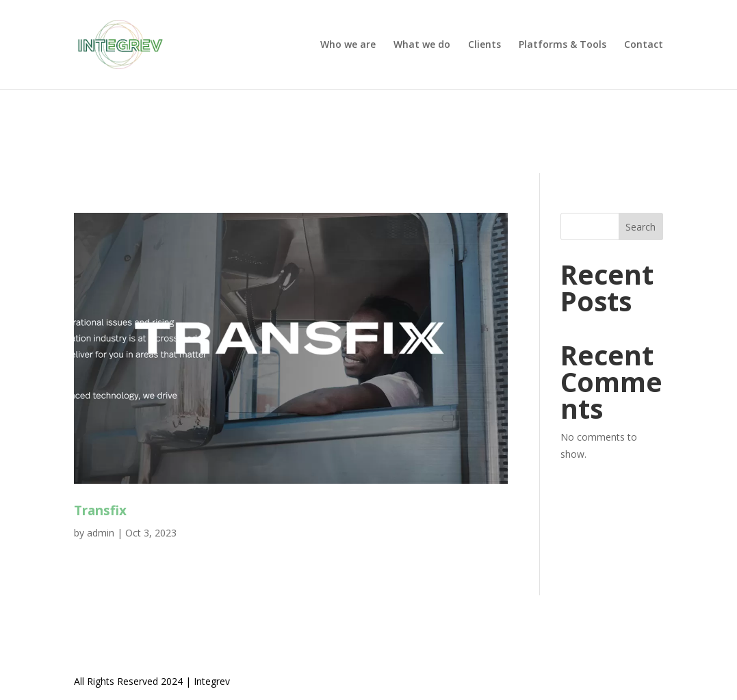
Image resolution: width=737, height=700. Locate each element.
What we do (422, 45)
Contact (644, 45)
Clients (484, 45)
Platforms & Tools (563, 45)
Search (641, 227)
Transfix (100, 510)
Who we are (348, 45)
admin (101, 533)
